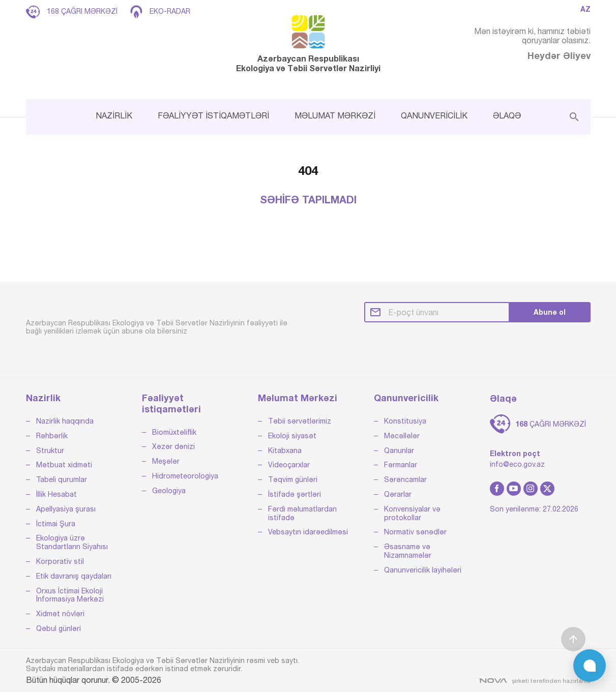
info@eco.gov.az (517, 464)
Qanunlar (399, 450)
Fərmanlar (401, 465)
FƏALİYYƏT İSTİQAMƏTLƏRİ (213, 115)
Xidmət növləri (60, 614)
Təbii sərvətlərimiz (300, 421)
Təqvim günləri (293, 479)
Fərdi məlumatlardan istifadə (302, 513)
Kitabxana (285, 450)
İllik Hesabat (56, 494)
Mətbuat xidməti (64, 465)
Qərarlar (398, 494)
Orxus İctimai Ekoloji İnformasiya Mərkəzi (70, 595)
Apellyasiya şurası (66, 509)
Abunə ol (550, 312)
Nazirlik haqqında (65, 421)
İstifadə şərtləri (295, 494)
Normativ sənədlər (415, 532)
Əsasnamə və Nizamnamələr (408, 551)
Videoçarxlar (289, 465)
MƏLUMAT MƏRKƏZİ (335, 115)
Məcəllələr (402, 436)
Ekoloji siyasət (292, 436)
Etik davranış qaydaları (74, 576)
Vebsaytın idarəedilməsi (308, 532)
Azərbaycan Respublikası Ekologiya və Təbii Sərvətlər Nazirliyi (308, 44)
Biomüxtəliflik (174, 432)
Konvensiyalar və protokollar (412, 513)
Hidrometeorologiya (185, 476)
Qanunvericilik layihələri (423, 570)
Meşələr (166, 461)
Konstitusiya (405, 421)
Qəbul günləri (58, 628)
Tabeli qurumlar (62, 479)
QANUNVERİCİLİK (434, 115)
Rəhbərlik (52, 436)
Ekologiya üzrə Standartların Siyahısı (72, 542)
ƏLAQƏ (507, 115)
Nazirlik (43, 398)
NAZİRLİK (114, 115)
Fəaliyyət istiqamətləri (171, 403)
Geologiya (169, 491)
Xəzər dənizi (173, 446)
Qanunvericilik (406, 398)
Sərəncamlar (405, 479)
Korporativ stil (60, 561)
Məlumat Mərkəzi (298, 398)
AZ (585, 9)
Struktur (50, 450)
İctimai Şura (56, 524)
